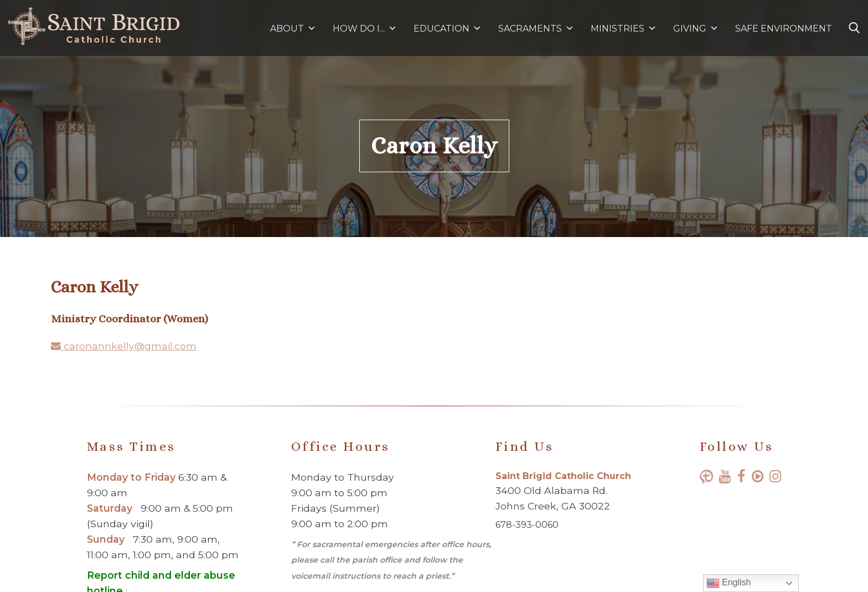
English (729, 583)
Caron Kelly (434, 146)
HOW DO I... (365, 29)
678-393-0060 (527, 525)
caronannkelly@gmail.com (124, 346)
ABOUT (293, 29)
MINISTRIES (624, 29)
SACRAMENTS (536, 29)
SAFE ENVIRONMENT (784, 29)
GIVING (690, 29)
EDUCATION (448, 29)
